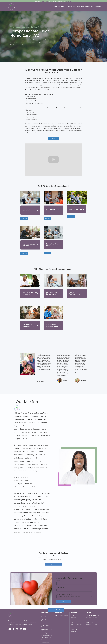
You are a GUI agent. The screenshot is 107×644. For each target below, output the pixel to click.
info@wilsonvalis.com (92, 620)
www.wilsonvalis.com (92, 618)
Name (58, 581)
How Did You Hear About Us (64, 594)
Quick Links (74, 612)
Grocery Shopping (46, 640)
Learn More (24, 218)
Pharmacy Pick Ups (46, 638)
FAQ (75, 7)
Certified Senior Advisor (62, 615)
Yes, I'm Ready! (53, 564)
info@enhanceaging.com (92, 615)
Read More (69, 1)
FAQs (72, 620)
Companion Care (46, 623)
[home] (11, 7)
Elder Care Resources (87, 7)
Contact (73, 627)
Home (72, 615)
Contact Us (98, 7)
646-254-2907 (45, 1)
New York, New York (91, 625)
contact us (53, 139)
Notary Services (45, 642)
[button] (59, 7)
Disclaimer (73, 631)
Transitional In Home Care (47, 630)
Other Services (60, 612)
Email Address (60, 587)
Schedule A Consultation (56, 610)
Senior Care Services (45, 613)
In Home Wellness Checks (46, 626)
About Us (69, 7)
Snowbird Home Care (47, 635)
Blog (79, 7)
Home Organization (46, 633)
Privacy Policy (74, 629)
